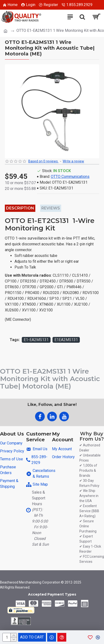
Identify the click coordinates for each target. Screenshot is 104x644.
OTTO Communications (70, 177)
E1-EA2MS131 (36, 340)
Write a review (73, 161)
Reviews (51, 208)
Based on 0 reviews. (43, 161)
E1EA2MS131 (66, 340)
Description (20, 208)
